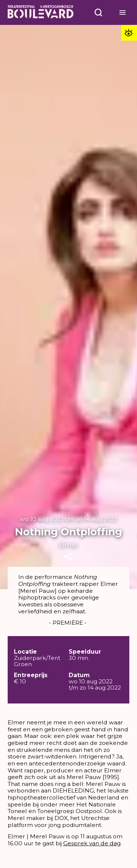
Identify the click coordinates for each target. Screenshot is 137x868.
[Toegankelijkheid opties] (129, 33)
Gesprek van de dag (92, 843)
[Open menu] (99, 12)
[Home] (41, 13)
